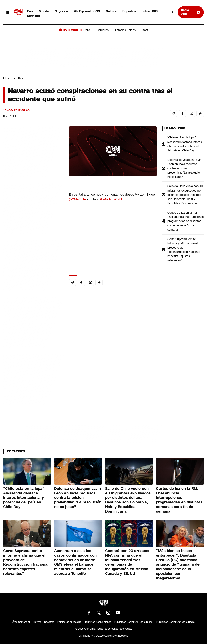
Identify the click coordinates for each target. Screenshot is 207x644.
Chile (87, 30)
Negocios (61, 11)
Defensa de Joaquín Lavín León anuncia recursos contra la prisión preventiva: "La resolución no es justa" (184, 168)
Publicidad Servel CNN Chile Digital (134, 622)
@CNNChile (77, 199)
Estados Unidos (125, 30)
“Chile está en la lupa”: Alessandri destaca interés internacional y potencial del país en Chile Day (184, 144)
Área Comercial (21, 622)
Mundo (44, 11)
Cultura (111, 11)
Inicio (7, 78)
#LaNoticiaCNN (111, 199)
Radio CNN (191, 12)
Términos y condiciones (98, 622)
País (30, 11)
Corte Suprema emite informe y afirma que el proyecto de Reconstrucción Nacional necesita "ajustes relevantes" (184, 250)
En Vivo (37, 622)
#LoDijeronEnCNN (87, 11)
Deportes (129, 11)
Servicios (34, 16)
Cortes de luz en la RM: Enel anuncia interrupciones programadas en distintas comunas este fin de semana (185, 221)
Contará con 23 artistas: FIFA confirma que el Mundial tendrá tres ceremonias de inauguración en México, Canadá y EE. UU (127, 562)
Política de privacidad (69, 622)
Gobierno (103, 30)
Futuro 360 (150, 11)
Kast (145, 30)
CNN (13, 116)
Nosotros (49, 622)
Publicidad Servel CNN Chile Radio (176, 622)
